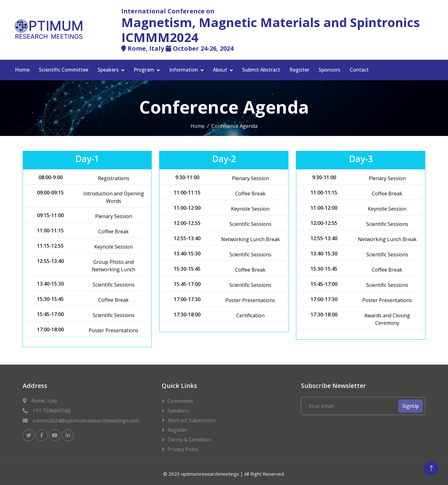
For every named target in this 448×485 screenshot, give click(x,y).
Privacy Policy (183, 449)
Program (144, 70)
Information (184, 70)
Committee (180, 401)
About (220, 70)
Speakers (108, 70)
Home (22, 70)
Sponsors (330, 70)
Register (299, 70)
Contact (359, 70)
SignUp (411, 406)
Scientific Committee (64, 70)
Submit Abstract (261, 70)
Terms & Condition (189, 440)
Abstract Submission (192, 420)
